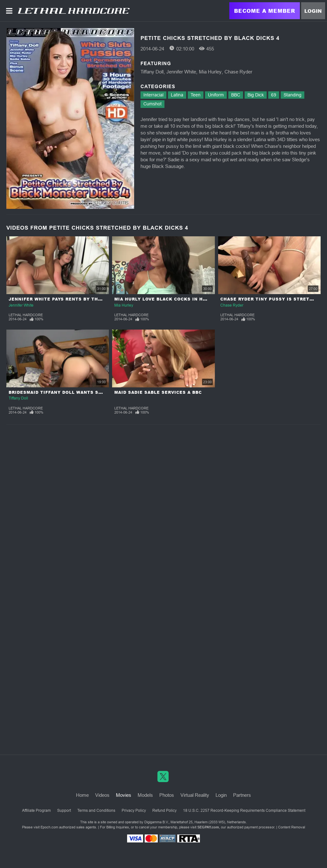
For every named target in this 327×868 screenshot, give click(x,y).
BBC (236, 95)
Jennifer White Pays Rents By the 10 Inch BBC (71, 299)
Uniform (216, 95)
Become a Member (265, 11)
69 (274, 95)
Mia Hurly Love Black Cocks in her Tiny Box (174, 299)
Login (313, 11)
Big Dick (256, 95)
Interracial (153, 95)
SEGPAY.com (208, 827)
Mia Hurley (210, 72)
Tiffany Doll (152, 72)
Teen (196, 95)
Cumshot (152, 104)
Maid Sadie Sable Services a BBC (158, 392)
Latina (177, 95)
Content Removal (292, 827)
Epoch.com (49, 827)
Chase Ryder (238, 72)
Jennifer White (181, 72)
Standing (293, 95)
